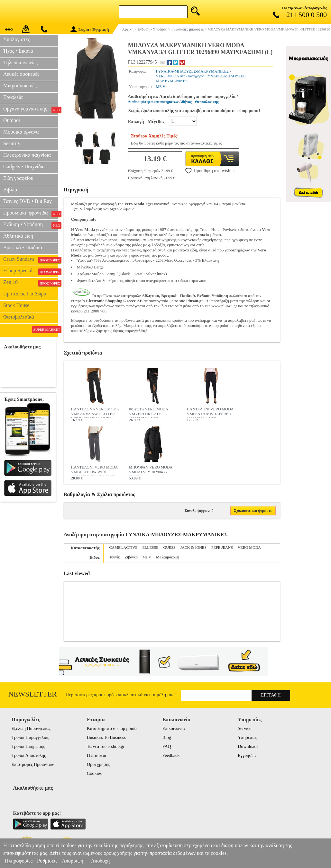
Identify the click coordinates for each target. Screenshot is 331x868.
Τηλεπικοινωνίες (20, 62)
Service (244, 728)
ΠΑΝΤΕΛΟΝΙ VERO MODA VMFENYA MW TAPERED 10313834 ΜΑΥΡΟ (210, 412)
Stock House (16, 305)
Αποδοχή (101, 861)
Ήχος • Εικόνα (18, 51)
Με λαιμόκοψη (168, 557)
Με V (147, 557)
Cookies (94, 773)
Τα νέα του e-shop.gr (106, 746)
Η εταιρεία (97, 755)
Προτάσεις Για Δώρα (25, 294)
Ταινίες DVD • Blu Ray (28, 201)
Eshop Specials (31, 271)
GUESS (170, 548)
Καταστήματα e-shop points (112, 728)
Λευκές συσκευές (21, 74)
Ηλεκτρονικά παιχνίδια (27, 155)
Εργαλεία (13, 97)
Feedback (171, 755)
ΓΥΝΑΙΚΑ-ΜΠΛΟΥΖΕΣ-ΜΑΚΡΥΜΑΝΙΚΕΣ (193, 71)
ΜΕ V (161, 87)
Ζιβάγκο (131, 557)
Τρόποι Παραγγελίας (30, 737)
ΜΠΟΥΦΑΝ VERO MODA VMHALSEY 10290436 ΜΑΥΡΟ (151, 470)
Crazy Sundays (31, 260)
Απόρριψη (72, 861)
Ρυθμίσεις (47, 861)
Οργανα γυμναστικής (31, 110)
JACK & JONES (193, 548)
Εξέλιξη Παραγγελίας (31, 728)
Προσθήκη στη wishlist (211, 171)
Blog (167, 737)
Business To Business (106, 737)
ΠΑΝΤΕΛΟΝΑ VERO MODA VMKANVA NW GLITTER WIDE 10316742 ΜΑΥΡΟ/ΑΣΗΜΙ (95, 412)
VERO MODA (249, 548)
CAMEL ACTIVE (124, 548)
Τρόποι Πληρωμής (28, 746)
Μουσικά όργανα (21, 132)
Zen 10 (31, 283)
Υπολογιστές (17, 39)
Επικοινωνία (174, 728)
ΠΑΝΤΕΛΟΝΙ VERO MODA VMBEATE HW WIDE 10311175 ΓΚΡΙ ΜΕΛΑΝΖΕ (94, 470)
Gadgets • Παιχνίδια (24, 167)
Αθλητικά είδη (18, 236)
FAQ (167, 746)
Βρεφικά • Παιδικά (23, 247)
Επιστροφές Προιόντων (32, 764)
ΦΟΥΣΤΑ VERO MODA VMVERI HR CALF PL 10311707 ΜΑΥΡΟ (149, 412)
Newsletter (33, 694)
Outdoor (12, 120)
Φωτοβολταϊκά (19, 317)
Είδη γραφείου (18, 178)
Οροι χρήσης (98, 764)
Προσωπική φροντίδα (31, 214)
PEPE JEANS (222, 548)
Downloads (248, 746)
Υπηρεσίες (247, 737)
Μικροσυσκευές (20, 86)
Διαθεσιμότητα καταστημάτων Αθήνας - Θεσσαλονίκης (173, 102)
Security (12, 143)
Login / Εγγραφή (90, 29)
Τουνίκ (115, 557)
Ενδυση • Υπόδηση (31, 225)
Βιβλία (10, 190)
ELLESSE (151, 548)
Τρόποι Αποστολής (28, 755)
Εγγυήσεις (247, 755)
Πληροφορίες (19, 861)
